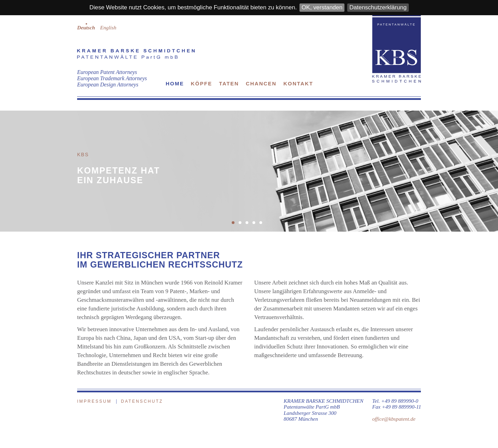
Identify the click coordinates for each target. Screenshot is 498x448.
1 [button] (235, 225)
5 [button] (263, 225)
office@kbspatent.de (394, 419)
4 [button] (256, 225)
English (108, 27)
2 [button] (242, 225)
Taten (229, 83)
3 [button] (249, 225)
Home (175, 83)
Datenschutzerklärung (378, 7)
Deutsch (86, 27)
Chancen (261, 83)
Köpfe (202, 83)
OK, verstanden (322, 7)
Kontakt (298, 83)
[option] (249, 171)
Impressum (94, 401)
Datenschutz (142, 401)
